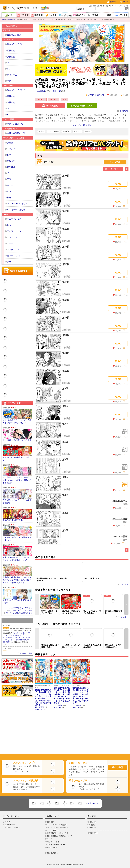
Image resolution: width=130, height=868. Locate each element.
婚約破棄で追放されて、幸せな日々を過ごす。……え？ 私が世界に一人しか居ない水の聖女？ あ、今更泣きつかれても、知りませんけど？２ (62, 695)
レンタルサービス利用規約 (58, 827)
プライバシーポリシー (56, 845)
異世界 (41, 131)
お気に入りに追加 (95, 95)
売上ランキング (14, 256)
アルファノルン (14, 231)
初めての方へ (52, 853)
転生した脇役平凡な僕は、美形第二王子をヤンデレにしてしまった (17, 559)
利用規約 (51, 822)
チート (88, 131)
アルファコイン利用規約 (57, 825)
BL (8, 69)
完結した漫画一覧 (15, 124)
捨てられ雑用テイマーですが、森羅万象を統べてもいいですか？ (17, 421)
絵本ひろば (118, 767)
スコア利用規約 (53, 830)
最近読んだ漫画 (14, 35)
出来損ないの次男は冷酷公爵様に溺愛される (17, 601)
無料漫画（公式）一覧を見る (20, 610)
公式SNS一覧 (93, 803)
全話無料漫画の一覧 (16, 133)
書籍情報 (124, 111)
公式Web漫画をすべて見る (21, 608)
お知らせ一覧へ (26, 653)
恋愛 (9, 179)
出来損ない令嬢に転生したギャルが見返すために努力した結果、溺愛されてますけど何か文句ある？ (17, 580)
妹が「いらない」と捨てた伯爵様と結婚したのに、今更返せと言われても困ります (17, 480)
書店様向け (94, 833)
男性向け (11, 51)
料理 (9, 198)
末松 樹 (57, 91)
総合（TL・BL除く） (17, 44)
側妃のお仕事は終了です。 (13, 520)
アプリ (7, 822)
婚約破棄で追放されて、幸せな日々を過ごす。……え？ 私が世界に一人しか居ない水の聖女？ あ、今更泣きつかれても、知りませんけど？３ (80, 695)
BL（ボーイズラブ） (17, 210)
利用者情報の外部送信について (59, 836)
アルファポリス (14, 219)
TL (8, 63)
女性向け (41, 99)
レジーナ (54, 99)
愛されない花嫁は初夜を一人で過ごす (17, 459)
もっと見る (124, 584)
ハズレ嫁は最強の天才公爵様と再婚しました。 (17, 539)
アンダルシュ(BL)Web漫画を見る (19, 613)
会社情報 (93, 822)
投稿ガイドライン (54, 842)
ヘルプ (50, 839)
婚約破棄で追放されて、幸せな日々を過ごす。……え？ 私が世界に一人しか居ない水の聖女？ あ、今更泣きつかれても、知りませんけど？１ (43, 697)
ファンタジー (53, 131)
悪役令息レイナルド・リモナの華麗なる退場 (17, 501)
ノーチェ (11, 243)
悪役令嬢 (11, 161)
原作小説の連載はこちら (82, 106)
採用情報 (93, 827)
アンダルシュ (13, 249)
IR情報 (92, 825)
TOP (3, 20)
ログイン (125, 2)
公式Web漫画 (11, 20)
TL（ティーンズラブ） (17, 204)
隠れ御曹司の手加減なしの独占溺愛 (17, 440)
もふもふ (77, 131)
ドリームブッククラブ (14, 827)
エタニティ (12, 237)
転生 (9, 155)
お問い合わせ (52, 847)
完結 (64, 99)
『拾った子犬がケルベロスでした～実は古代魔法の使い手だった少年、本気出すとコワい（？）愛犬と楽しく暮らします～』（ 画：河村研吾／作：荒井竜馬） (17, 637)
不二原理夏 (40, 91)
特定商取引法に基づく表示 (58, 833)
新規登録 (113, 2)
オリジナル (12, 75)
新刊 (9, 262)
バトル (10, 191)
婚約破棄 (66, 131)
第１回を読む (50, 106)
